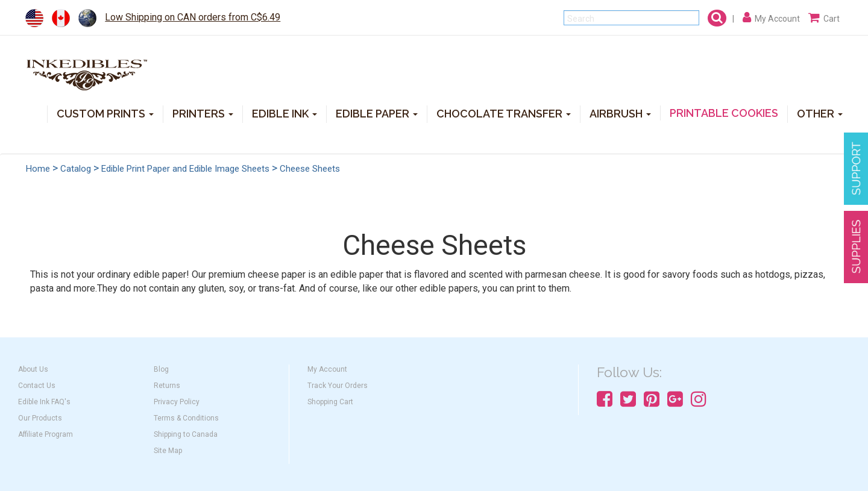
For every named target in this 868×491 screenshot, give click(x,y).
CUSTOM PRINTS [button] (105, 113)
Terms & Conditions (186, 418)
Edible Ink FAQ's (44, 402)
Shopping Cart (330, 402)
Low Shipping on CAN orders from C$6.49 (193, 17)
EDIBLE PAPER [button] (377, 113)
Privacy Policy (177, 402)
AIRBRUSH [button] (620, 113)
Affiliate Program (46, 434)
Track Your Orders (338, 386)
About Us (33, 369)
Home (38, 169)
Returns (167, 386)
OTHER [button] (820, 113)
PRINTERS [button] (203, 113)
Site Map (168, 451)
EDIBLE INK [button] (285, 113)
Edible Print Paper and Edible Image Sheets (185, 169)
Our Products (40, 418)
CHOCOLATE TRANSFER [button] (504, 113)
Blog (161, 369)
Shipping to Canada (186, 434)
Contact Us (37, 386)
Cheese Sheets (310, 169)
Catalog (76, 169)
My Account (327, 369)
